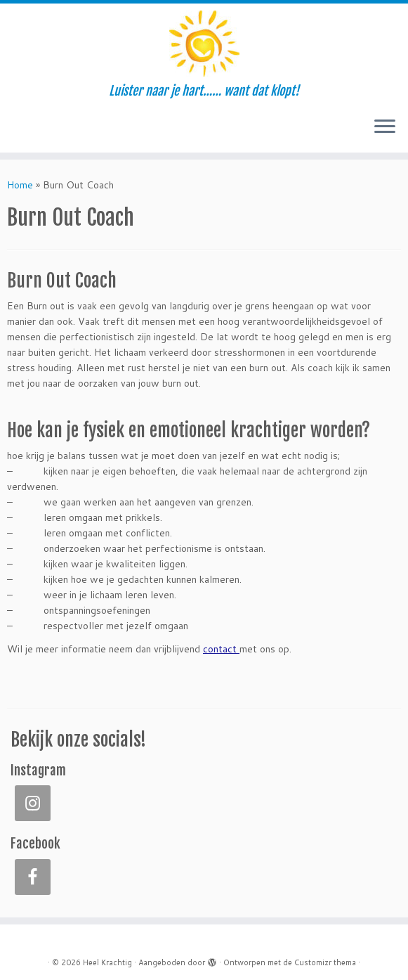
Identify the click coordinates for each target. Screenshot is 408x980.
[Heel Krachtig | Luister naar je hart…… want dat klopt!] (204, 44)
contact (221, 649)
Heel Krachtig (107, 962)
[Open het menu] (385, 127)
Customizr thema (325, 962)
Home (20, 185)
